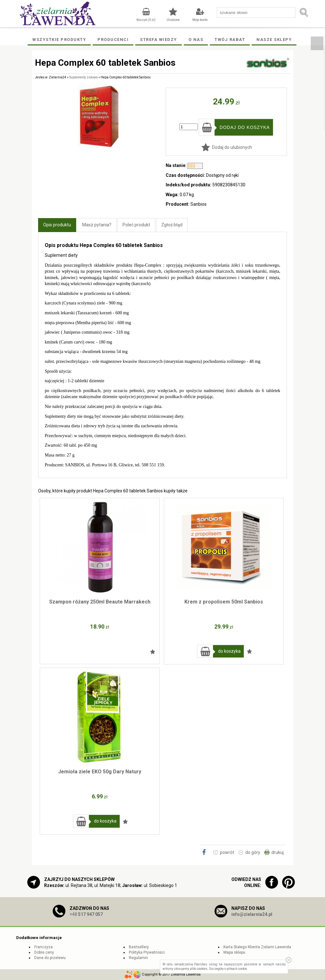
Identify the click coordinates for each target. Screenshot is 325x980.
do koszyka (229, 651)
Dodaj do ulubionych (232, 147)
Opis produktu (57, 225)
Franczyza (43, 947)
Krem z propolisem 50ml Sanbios (224, 602)
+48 (86, 914)
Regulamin (138, 958)
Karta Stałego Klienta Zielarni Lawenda (257, 947)
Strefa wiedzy (159, 40)
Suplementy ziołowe (83, 77)
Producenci (113, 40)
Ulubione (173, 20)
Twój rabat (230, 40)
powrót (227, 852)
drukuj (278, 852)
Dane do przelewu (50, 958)
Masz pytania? (97, 225)
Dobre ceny (44, 952)
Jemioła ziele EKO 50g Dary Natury (100, 772)
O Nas (196, 40)
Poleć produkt (136, 225)
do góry (253, 852)
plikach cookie (237, 969)
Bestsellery (139, 947)
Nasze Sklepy (274, 40)
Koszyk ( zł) (146, 20)
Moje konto (200, 20)
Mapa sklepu (234, 952)
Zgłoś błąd (172, 225)
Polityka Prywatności (147, 952)
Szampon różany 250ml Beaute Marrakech (100, 602)
